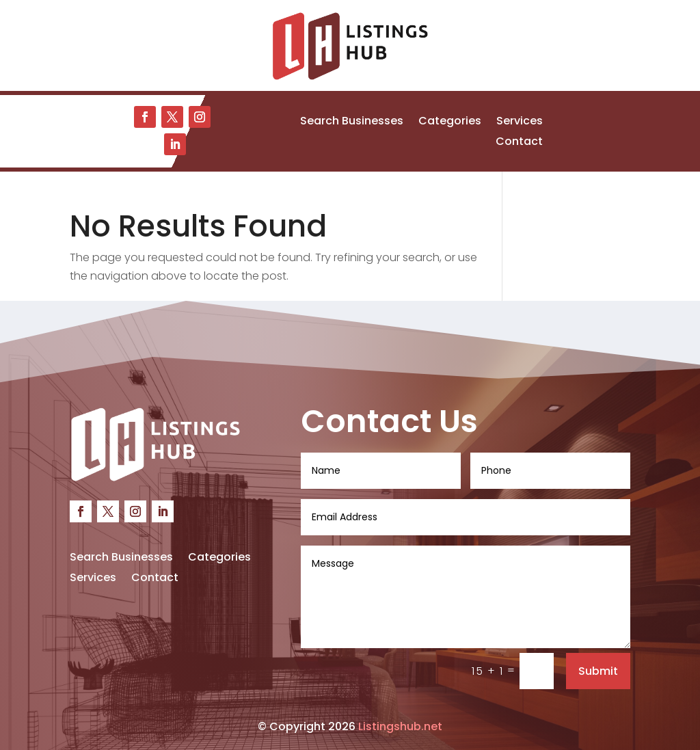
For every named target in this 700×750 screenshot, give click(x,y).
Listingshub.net (400, 726)
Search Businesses (352, 122)
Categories (450, 122)
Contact (519, 143)
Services (520, 122)
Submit (598, 671)
